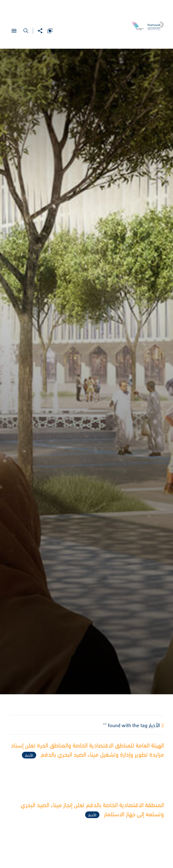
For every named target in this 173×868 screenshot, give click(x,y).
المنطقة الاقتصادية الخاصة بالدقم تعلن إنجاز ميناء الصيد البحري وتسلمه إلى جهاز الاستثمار (92, 810)
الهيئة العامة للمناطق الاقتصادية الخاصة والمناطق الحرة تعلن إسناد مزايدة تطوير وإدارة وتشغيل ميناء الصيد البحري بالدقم (87, 750)
